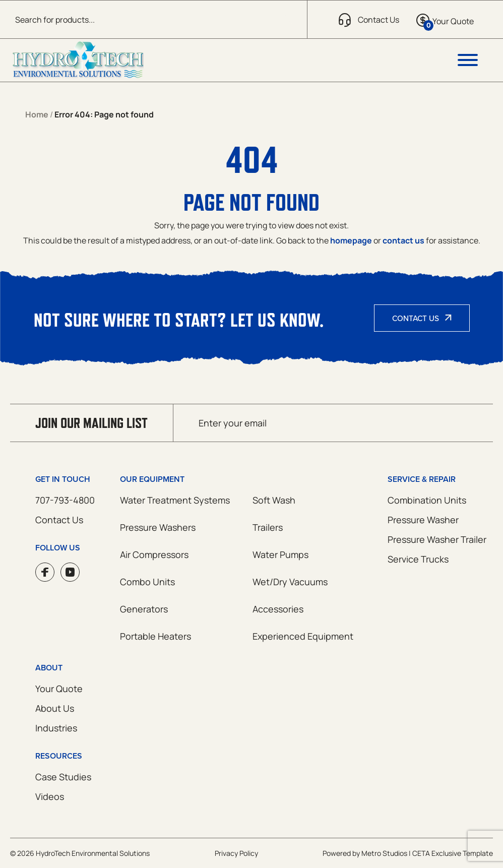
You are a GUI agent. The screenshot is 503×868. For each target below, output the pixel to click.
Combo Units (147, 582)
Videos (50, 796)
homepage (351, 240)
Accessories (278, 609)
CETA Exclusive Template (453, 853)
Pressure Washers (158, 527)
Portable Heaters (155, 636)
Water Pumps (280, 554)
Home (37, 114)
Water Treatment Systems (175, 500)
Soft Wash (274, 500)
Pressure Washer (423, 520)
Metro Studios (384, 853)
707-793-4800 (65, 500)
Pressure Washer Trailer (437, 539)
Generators (144, 609)
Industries (56, 728)
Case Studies (63, 777)
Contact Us (416, 318)
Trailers (268, 527)
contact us (403, 240)
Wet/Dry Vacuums (290, 582)
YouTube (70, 572)
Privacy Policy (236, 853)
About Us (55, 708)
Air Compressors (154, 554)
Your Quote (59, 689)
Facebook (45, 572)
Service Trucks (418, 559)
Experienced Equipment (303, 636)
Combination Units (427, 500)
